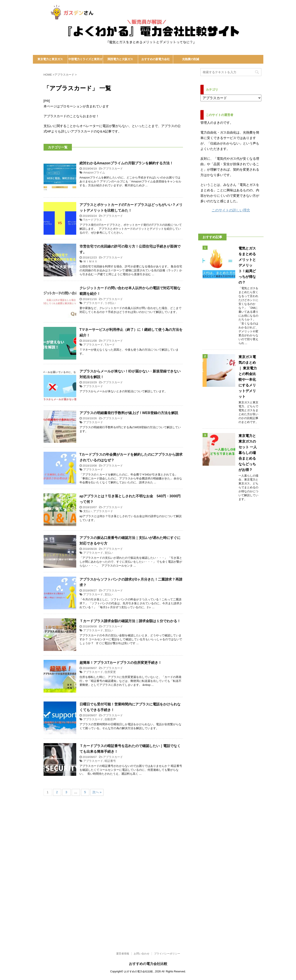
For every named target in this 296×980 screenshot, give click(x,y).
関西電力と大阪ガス (120, 59)
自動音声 (110, 719)
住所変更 (110, 672)
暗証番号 (110, 761)
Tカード (110, 345)
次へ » (97, 792)
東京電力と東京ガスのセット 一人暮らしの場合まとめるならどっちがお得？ (248, 453)
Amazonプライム (94, 172)
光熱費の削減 (191, 59)
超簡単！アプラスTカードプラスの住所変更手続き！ (121, 663)
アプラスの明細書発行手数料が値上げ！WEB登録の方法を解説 (129, 413)
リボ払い (110, 303)
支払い (87, 511)
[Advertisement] (131, 915)
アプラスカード (113, 169)
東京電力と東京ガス (50, 59)
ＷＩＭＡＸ (90, 261)
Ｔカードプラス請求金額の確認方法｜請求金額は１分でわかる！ (130, 621)
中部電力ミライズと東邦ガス (85, 61)
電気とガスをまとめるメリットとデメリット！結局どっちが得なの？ (247, 265)
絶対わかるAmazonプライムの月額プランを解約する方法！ (126, 163)
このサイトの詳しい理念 (231, 210)
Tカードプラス (93, 220)
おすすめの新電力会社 (156, 59)
